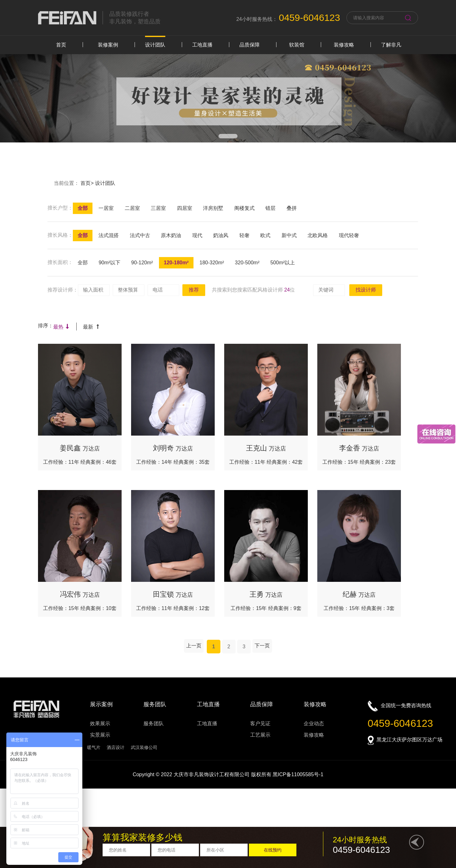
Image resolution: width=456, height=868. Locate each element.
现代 (197, 235)
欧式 (265, 235)
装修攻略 (344, 45)
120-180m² (176, 263)
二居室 (132, 208)
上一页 (194, 646)
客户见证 (260, 723)
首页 (61, 45)
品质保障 (250, 45)
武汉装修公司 (144, 747)
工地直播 (202, 45)
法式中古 (140, 235)
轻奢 (244, 235)
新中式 (289, 235)
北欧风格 (318, 235)
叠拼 (292, 208)
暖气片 (94, 747)
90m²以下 (109, 263)
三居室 (158, 208)
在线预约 (273, 850)
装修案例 (108, 45)
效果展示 (100, 723)
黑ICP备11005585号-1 (298, 774)
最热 (62, 327)
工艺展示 (260, 735)
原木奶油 (171, 235)
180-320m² (212, 263)
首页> (88, 183)
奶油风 (221, 235)
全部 (83, 208)
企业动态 (314, 723)
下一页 (262, 646)
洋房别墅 (213, 208)
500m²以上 (283, 263)
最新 (91, 327)
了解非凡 (391, 45)
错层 (270, 208)
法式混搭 (109, 235)
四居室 (185, 208)
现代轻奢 (349, 235)
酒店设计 (116, 747)
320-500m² (247, 263)
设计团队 (155, 45)
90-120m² (142, 263)
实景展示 (100, 735)
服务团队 (154, 723)
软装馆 (297, 45)
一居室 (106, 208)
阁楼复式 (244, 208)
